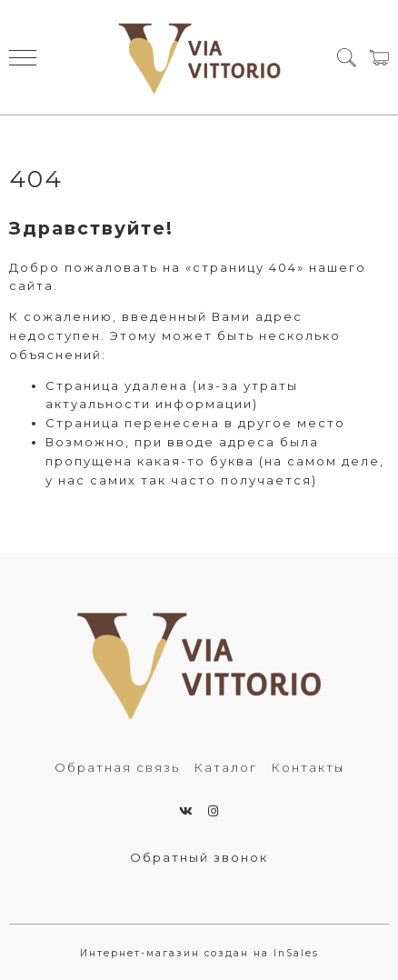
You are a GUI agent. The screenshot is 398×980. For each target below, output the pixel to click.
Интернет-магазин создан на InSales (199, 953)
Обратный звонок (199, 857)
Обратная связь (117, 767)
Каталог (225, 767)
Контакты (308, 767)
